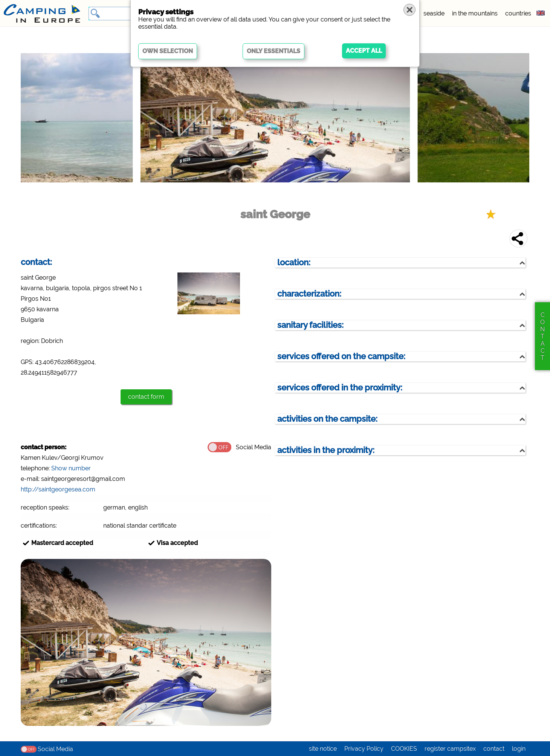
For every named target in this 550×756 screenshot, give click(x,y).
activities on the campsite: (327, 419)
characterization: (309, 294)
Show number (71, 468)
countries (518, 13)
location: (294, 262)
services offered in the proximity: (340, 388)
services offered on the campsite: (341, 356)
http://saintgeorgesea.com (58, 489)
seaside (434, 13)
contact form (146, 397)
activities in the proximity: (326, 450)
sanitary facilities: (310, 325)
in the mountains (475, 13)
